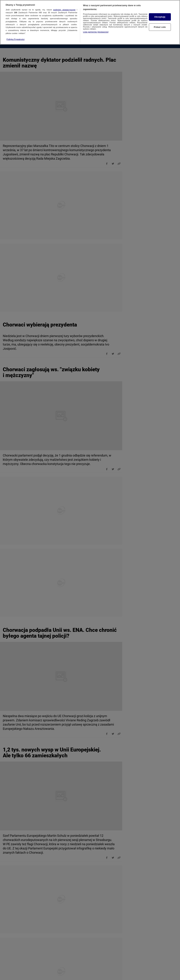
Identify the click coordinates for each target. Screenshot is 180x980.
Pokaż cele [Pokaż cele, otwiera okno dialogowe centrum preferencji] (160, 26)
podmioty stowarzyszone (64, 8)
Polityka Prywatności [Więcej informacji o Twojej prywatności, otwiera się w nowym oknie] (16, 38)
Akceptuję (160, 16)
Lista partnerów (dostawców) (96, 31)
